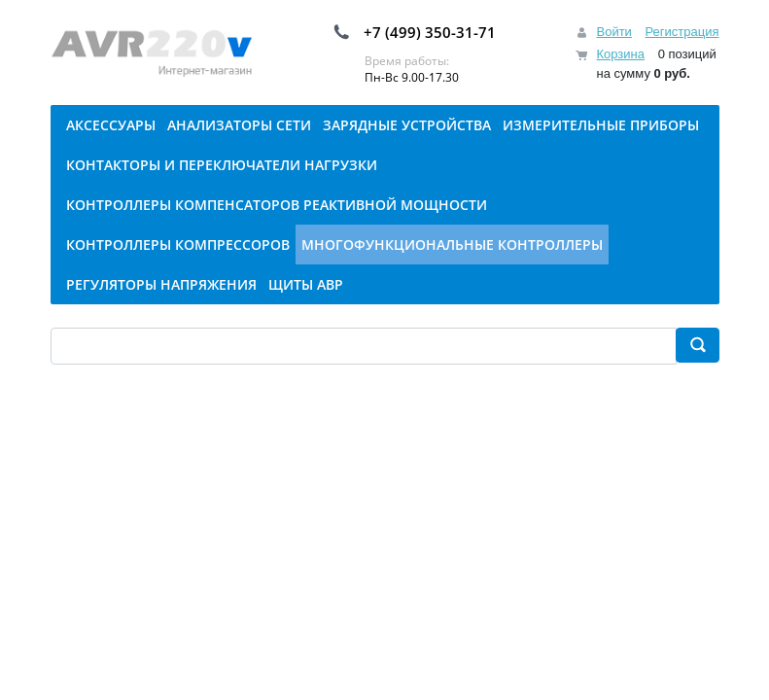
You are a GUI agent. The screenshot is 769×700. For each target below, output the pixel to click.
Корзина (620, 54)
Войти (613, 32)
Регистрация (682, 32)
